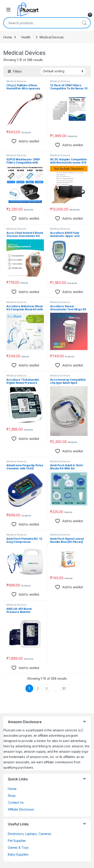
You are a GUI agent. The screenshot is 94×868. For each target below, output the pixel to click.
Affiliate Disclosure (21, 809)
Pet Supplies (17, 841)
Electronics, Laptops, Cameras (30, 834)
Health (26, 37)
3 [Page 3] (47, 688)
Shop (12, 796)
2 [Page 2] (38, 688)
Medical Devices (16, 81)
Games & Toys (18, 847)
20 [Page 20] (64, 688)
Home (8, 37)
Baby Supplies (18, 854)
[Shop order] (63, 71)
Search (84, 23)
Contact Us (16, 802)
